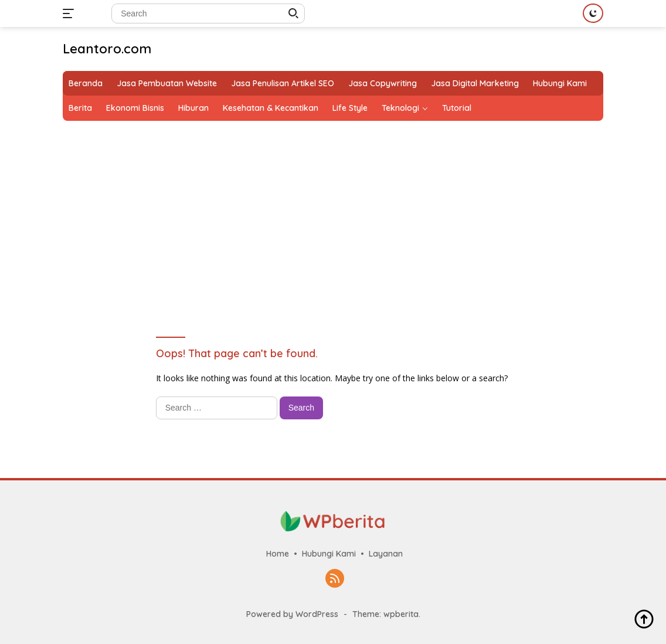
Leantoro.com (107, 49)
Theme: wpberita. (386, 614)
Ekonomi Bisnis (135, 108)
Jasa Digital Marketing (475, 83)
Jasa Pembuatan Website (167, 83)
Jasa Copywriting (383, 83)
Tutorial (457, 108)
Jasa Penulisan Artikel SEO (283, 83)
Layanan (386, 554)
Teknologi (400, 108)
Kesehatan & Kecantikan (271, 108)
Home (278, 554)
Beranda (86, 83)
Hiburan (193, 108)
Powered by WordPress (292, 614)
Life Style (350, 108)
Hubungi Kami (560, 83)
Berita (80, 108)
